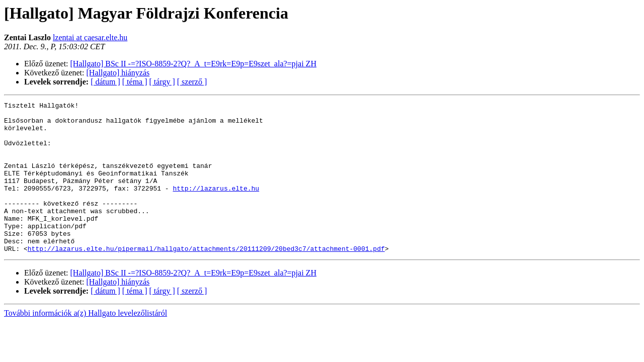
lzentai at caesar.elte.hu (90, 37)
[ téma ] (135, 82)
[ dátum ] (105, 82)
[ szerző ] (192, 82)
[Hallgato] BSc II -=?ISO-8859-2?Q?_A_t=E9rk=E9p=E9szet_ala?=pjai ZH (193, 64)
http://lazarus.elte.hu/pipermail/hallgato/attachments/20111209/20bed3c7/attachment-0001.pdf (206, 279)
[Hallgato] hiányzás (118, 73)
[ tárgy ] (162, 82)
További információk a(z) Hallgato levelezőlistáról (86, 343)
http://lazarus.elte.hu (216, 206)
